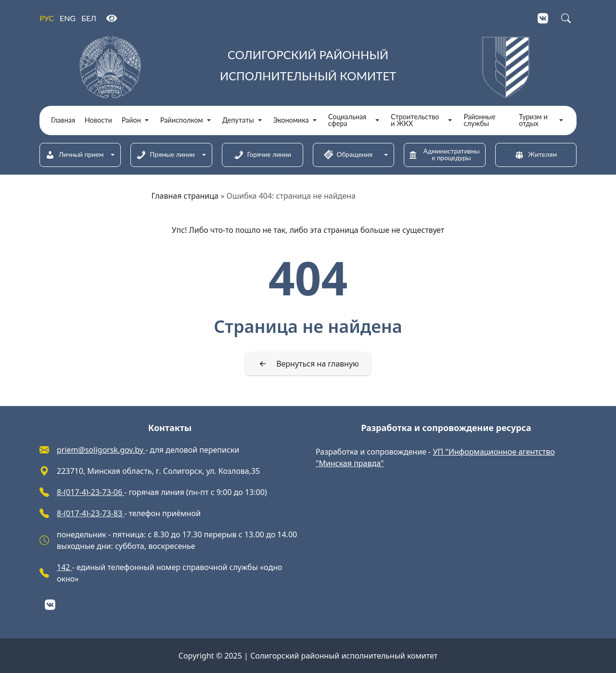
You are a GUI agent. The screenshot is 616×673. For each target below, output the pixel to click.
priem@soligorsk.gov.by (101, 450)
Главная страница (185, 196)
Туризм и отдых (533, 121)
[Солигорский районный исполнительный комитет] (308, 67)
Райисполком (182, 120)
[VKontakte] (543, 18)
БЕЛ (89, 18)
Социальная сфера (347, 121)
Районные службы (479, 121)
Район (131, 120)
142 (64, 567)
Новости (98, 120)
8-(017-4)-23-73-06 (90, 492)
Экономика (291, 120)
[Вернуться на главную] (308, 364)
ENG (68, 18)
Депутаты (238, 120)
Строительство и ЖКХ (415, 121)
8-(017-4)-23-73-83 (90, 513)
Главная (63, 120)
